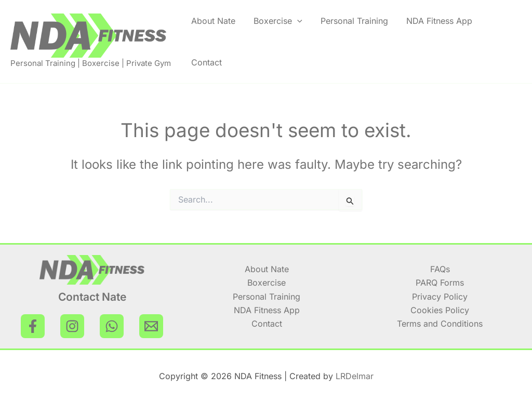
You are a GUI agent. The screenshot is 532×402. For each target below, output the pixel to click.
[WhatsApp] (112, 326)
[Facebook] (33, 326)
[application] (297, 21)
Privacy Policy (440, 297)
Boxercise (278, 21)
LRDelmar (355, 376)
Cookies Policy (440, 310)
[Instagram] (72, 326)
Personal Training (354, 21)
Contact (207, 62)
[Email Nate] (151, 326)
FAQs (440, 269)
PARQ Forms (440, 283)
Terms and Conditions (440, 324)
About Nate (213, 21)
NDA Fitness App (439, 21)
